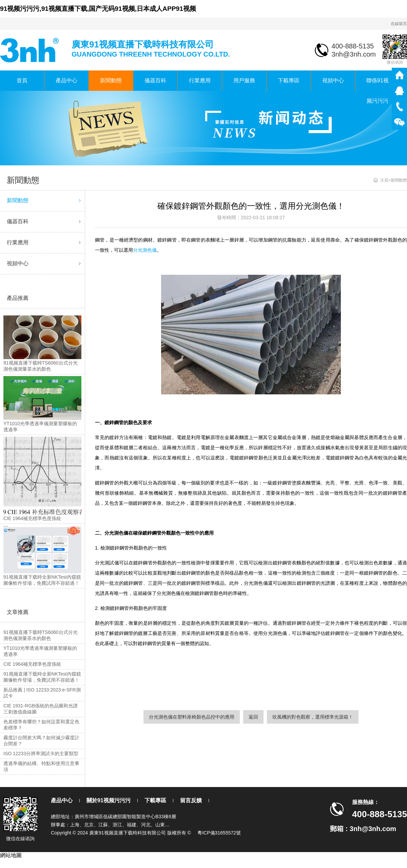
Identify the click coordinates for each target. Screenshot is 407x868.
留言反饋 (191, 800)
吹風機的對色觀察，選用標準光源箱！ (313, 717)
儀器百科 (155, 80)
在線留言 (399, 24)
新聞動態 (111, 80)
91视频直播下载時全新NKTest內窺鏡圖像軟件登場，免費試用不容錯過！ (42, 677)
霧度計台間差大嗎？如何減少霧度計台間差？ (41, 741)
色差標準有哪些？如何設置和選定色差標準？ (41, 725)
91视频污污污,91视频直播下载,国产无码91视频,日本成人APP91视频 (98, 9)
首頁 (22, 80)
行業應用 (200, 80)
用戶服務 (244, 80)
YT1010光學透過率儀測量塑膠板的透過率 (40, 651)
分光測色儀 (145, 250)
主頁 (384, 180)
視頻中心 (333, 80)
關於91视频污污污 (109, 800)
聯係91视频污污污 (377, 84)
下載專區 (289, 80)
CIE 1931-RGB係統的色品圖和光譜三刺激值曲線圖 (41, 709)
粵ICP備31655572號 (219, 833)
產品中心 (66, 80)
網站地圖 (11, 855)
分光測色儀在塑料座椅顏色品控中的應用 (192, 717)
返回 (253, 717)
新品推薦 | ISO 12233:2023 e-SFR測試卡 (42, 693)
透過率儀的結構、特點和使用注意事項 (41, 766)
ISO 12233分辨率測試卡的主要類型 (41, 753)
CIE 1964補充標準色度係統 (32, 664)
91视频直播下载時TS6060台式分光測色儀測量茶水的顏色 (41, 635)
